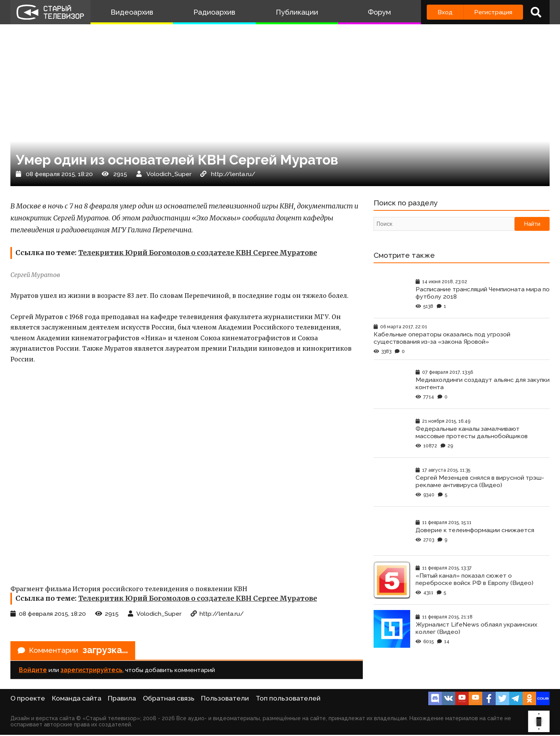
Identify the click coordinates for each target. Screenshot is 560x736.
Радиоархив (214, 12)
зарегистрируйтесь (91, 671)
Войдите (33, 671)
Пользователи (225, 699)
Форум (379, 12)
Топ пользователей (288, 699)
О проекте (28, 699)
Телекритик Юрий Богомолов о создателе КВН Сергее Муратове (198, 253)
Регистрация (493, 12)
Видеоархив (132, 12)
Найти (532, 225)
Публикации (297, 12)
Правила (122, 699)
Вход (445, 12)
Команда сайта (77, 699)
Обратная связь (169, 699)
